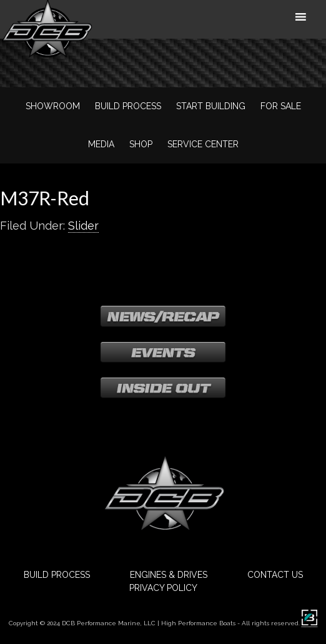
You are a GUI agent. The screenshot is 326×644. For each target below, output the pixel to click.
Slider (83, 226)
